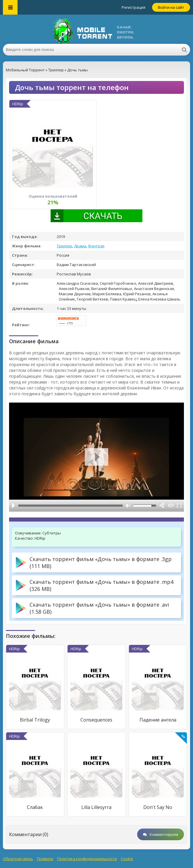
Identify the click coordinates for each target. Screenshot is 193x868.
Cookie (127, 859)
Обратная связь (18, 859)
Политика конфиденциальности (87, 859)
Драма (80, 246)
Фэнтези (96, 246)
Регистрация (133, 7)
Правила (45, 859)
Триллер (64, 246)
